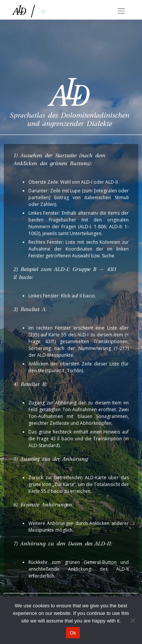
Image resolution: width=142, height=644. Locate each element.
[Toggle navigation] (121, 11)
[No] (133, 620)
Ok (73, 633)
